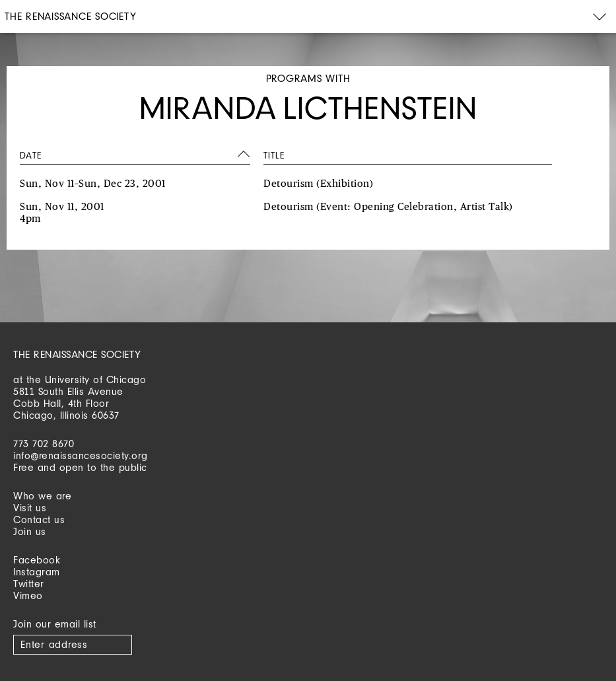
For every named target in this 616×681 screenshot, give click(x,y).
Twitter (29, 584)
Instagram (37, 572)
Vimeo (28, 595)
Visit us (30, 508)
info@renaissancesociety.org (81, 455)
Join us (30, 531)
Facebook (37, 560)
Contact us (39, 520)
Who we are (42, 496)
